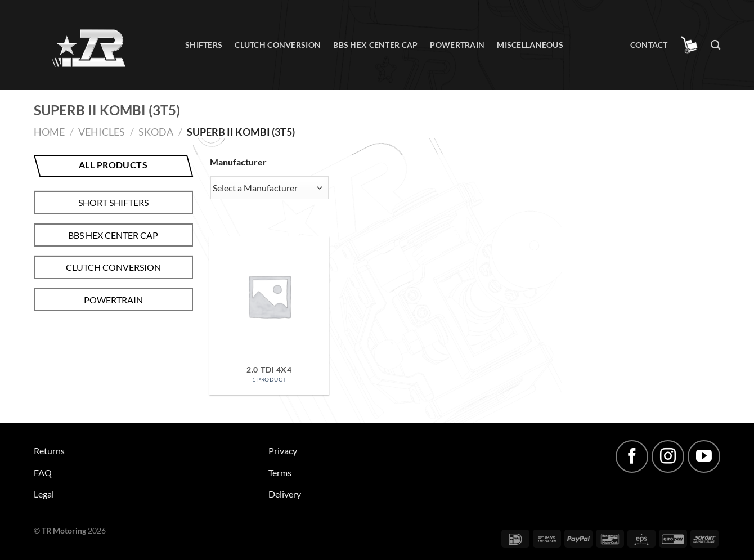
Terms (280, 472)
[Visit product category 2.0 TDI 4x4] (269, 316)
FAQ (43, 472)
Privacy (283, 451)
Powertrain (457, 45)
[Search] (715, 45)
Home (49, 132)
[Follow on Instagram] (668, 456)
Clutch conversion (278, 45)
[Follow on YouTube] (704, 456)
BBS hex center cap (375, 45)
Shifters (204, 45)
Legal (44, 494)
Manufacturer (238, 162)
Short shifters (113, 202)
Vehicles (102, 132)
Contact (649, 45)
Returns (49, 451)
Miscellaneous (530, 45)
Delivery (285, 494)
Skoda (156, 132)
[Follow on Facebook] (632, 456)
